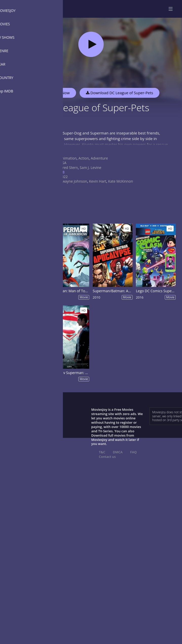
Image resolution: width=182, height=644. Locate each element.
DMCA (118, 452)
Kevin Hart (98, 181)
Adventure (99, 158)
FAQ (134, 452)
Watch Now (60, 93)
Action (84, 158)
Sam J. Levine (90, 168)
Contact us (107, 457)
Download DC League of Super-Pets (120, 93)
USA (63, 163)
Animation (68, 158)
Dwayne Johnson (73, 181)
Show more (52, 149)
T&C (102, 452)
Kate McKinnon (120, 181)
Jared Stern (69, 168)
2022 (64, 177)
